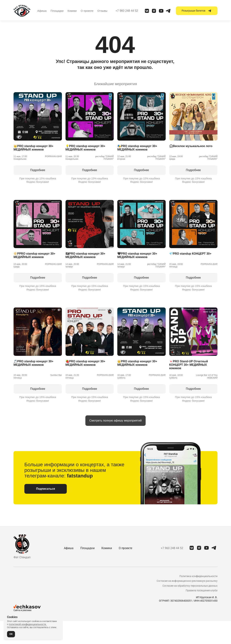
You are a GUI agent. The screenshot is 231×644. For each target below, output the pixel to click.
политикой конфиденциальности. (28, 624)
